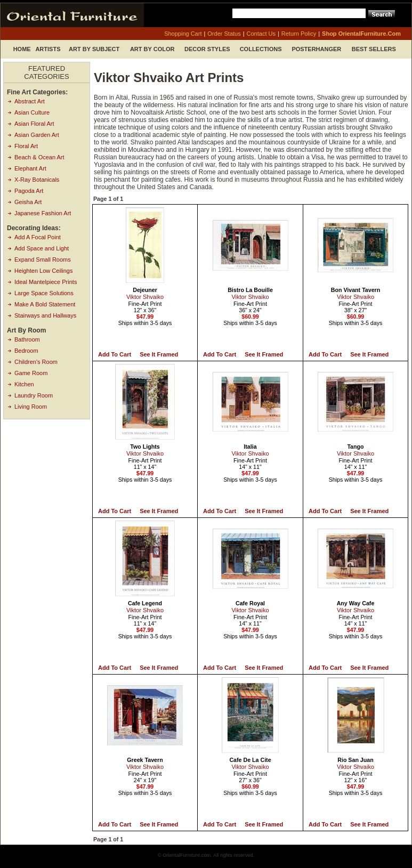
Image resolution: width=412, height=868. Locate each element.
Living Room (31, 407)
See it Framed (159, 354)
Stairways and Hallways (45, 315)
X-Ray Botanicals (37, 180)
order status (224, 34)
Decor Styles (207, 49)
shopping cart (183, 34)
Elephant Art (30, 168)
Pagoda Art (29, 191)
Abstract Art (30, 101)
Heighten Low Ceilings (43, 271)
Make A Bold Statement (45, 304)
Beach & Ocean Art (39, 157)
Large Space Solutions (44, 293)
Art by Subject (94, 49)
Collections (261, 49)
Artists (48, 49)
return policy (299, 34)
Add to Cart (115, 354)
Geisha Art (28, 202)
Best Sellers (374, 49)
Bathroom (27, 339)
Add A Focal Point (38, 237)
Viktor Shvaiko (145, 297)
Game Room (31, 373)
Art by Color (152, 49)
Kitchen (24, 384)
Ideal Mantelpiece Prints (46, 282)
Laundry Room (34, 395)
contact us (261, 34)
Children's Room (36, 362)
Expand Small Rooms (43, 259)
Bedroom (26, 351)
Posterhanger (316, 49)
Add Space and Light (42, 248)
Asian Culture (32, 112)
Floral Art (26, 146)
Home (22, 49)
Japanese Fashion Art (43, 213)
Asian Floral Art (34, 124)
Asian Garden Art (37, 135)
